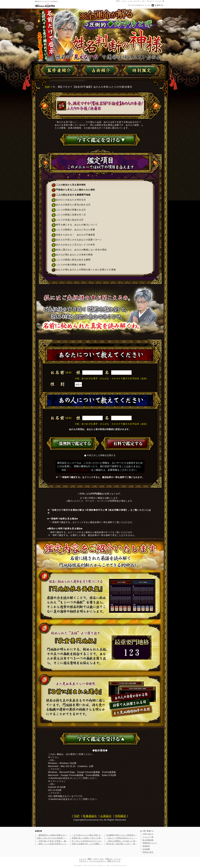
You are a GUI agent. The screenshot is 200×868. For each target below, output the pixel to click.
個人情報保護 (148, 840)
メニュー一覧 (160, 1)
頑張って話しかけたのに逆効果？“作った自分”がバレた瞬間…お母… (65, 838)
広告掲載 (146, 849)
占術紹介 (106, 816)
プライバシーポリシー (79, 470)
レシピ (130, 1)
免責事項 (146, 846)
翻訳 (90, 859)
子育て (118, 1)
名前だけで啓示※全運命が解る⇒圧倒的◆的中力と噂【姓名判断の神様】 (100, 35)
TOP (47, 87)
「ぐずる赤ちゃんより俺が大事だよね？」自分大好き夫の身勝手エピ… (101, 835)
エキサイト (159, 5)
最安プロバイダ (114, 861)
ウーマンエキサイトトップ (139, 5)
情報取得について (150, 843)
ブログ (96, 859)
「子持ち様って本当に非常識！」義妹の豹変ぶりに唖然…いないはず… (66, 841)
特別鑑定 (121, 816)
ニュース (83, 859)
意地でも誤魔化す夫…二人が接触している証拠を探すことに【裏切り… (101, 844)
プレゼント (150, 1)
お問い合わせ (148, 834)
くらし (124, 1)
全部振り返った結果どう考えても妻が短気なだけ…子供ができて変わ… (101, 838)
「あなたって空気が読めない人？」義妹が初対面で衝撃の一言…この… (135, 838)
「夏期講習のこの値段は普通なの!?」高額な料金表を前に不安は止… (65, 835)
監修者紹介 (90, 816)
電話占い (110, 859)
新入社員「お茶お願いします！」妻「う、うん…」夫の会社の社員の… (135, 844)
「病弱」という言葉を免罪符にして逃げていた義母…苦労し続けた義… (66, 844)
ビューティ (137, 1)
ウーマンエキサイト (98, 861)
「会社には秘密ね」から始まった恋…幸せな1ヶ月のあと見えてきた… (135, 841)
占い (144, 1)
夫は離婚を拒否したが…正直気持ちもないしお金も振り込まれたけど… (135, 835)
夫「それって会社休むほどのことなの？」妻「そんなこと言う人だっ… (101, 841)
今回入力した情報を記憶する (101, 455)
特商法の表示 (148, 852)
